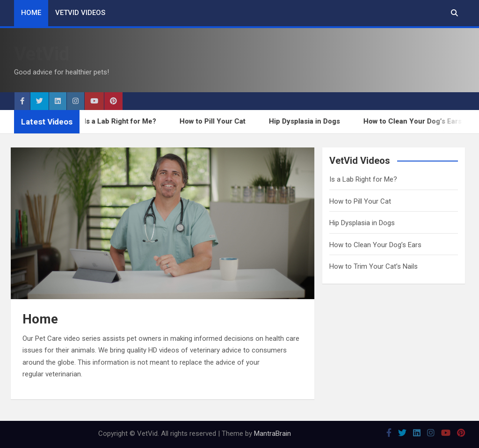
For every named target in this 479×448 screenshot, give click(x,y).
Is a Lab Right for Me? (123, 121)
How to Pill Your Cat (215, 121)
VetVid (42, 54)
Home (31, 13)
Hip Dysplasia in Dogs (307, 121)
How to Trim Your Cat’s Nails (374, 266)
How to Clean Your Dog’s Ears (415, 121)
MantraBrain (272, 433)
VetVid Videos (80, 13)
